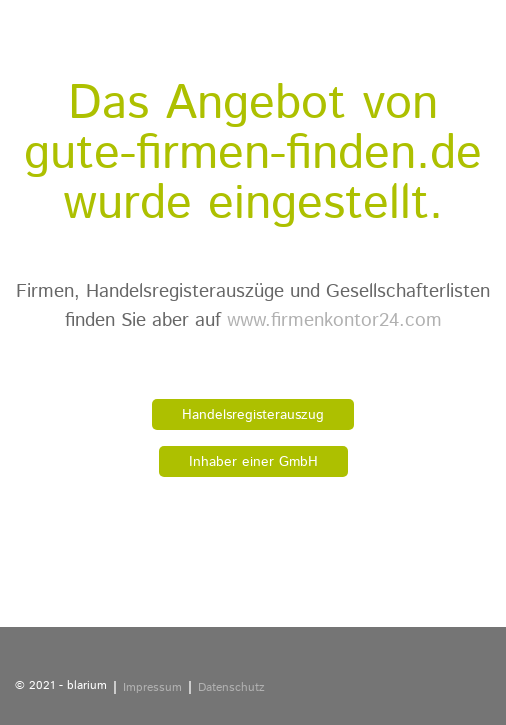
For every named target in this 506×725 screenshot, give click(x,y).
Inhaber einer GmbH (253, 462)
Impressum (152, 687)
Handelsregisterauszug (253, 415)
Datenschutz (231, 687)
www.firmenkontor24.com (334, 320)
